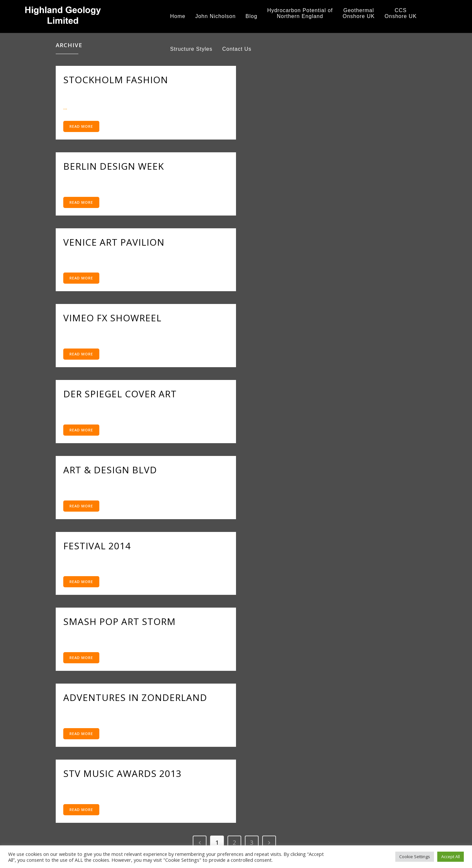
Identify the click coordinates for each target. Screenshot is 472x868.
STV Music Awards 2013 (122, 773)
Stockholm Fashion (116, 80)
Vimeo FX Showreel (112, 318)
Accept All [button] (451, 857)
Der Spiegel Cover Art (120, 394)
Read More (81, 126)
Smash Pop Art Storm (119, 621)
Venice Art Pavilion (114, 242)
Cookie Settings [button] (415, 857)
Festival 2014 (97, 546)
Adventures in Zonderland (135, 697)
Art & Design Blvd (110, 470)
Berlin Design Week (114, 166)
